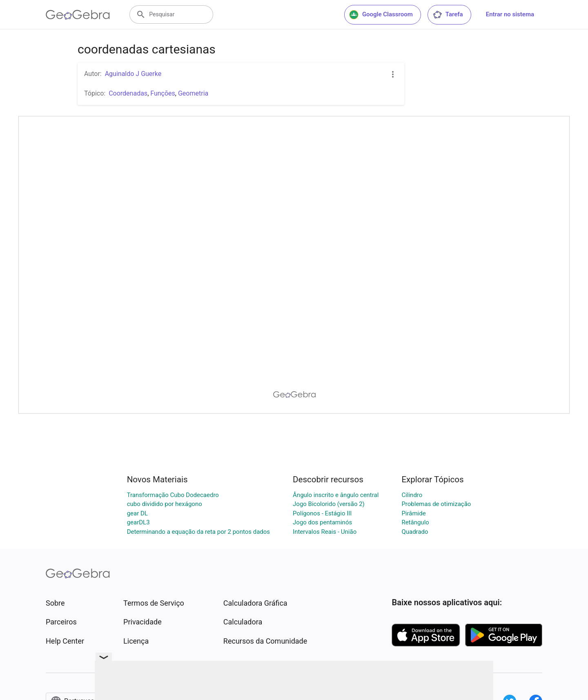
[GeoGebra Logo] (78, 15)
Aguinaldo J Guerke (133, 74)
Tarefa (448, 15)
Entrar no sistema (510, 14)
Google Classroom (381, 15)
